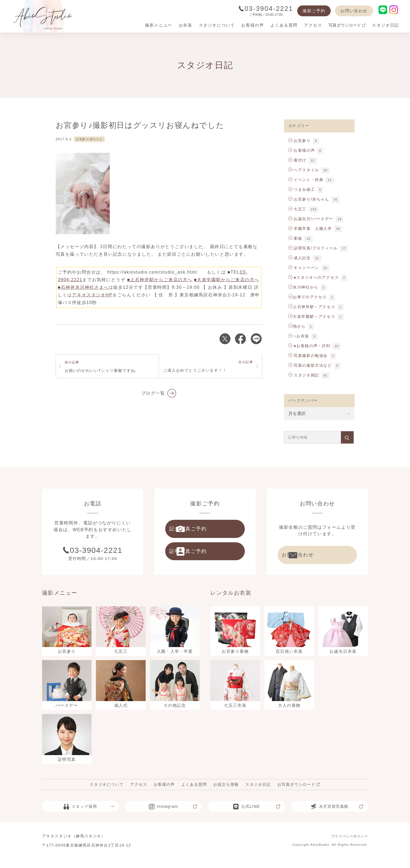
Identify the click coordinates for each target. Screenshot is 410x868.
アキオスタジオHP (92, 295)
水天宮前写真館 (336, 816)
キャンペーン (304, 268)
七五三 (297, 209)
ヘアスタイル (304, 170)
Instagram (173, 816)
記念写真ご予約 (204, 531)
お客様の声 (302, 150)
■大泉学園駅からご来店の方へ (227, 280)
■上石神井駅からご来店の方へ (160, 280)
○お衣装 (299, 336)
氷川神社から (306, 287)
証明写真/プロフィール (313, 248)
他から (299, 326)
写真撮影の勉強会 (308, 356)
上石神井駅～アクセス (314, 307)
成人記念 (300, 258)
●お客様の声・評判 (309, 346)
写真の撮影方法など (310, 365)
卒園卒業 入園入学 (310, 229)
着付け (297, 160)
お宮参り (300, 141)
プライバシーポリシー (347, 845)
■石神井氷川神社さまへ (83, 287)
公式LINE (256, 816)
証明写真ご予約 (204, 557)
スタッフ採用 (88, 816)
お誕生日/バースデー (311, 219)
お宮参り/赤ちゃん (89, 139)
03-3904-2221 (266, 9)
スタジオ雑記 (304, 375)
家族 (295, 238)
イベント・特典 (306, 180)
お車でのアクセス (310, 297)
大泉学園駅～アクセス (314, 316)
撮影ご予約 (314, 11)
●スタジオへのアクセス (314, 277)
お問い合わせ (354, 11)
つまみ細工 (302, 189)
